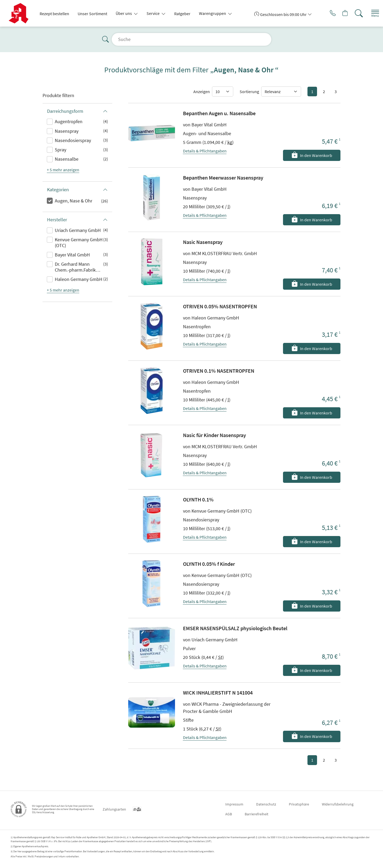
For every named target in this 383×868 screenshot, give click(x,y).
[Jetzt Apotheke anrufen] (324, 13)
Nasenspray (67, 131)
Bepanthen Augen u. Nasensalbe (219, 113)
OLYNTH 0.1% (198, 499)
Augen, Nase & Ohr (74, 201)
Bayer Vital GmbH (72, 255)
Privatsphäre (299, 804)
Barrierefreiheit (257, 814)
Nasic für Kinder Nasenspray (215, 435)
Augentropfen (69, 121)
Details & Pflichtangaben (205, 151)
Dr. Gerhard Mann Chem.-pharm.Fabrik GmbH (75, 267)
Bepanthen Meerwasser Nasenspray (223, 178)
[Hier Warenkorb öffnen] (339, 13)
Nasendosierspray (73, 140)
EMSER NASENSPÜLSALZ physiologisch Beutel (235, 628)
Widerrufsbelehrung (338, 804)
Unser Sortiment (92, 14)
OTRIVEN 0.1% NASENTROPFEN (219, 371)
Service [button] (153, 13)
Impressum (234, 804)
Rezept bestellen (54, 14)
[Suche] (354, 13)
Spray (61, 150)
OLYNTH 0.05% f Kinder (209, 564)
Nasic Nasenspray (203, 242)
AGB (229, 814)
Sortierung (249, 92)
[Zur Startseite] (21, 13)
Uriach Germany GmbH (78, 230)
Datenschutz (266, 804)
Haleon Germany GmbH (79, 279)
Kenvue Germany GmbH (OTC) (79, 242)
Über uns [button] (124, 13)
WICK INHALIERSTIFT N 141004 (218, 693)
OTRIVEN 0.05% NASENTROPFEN (220, 306)
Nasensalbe (67, 159)
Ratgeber (182, 14)
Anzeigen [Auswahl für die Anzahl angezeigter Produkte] (202, 92)
